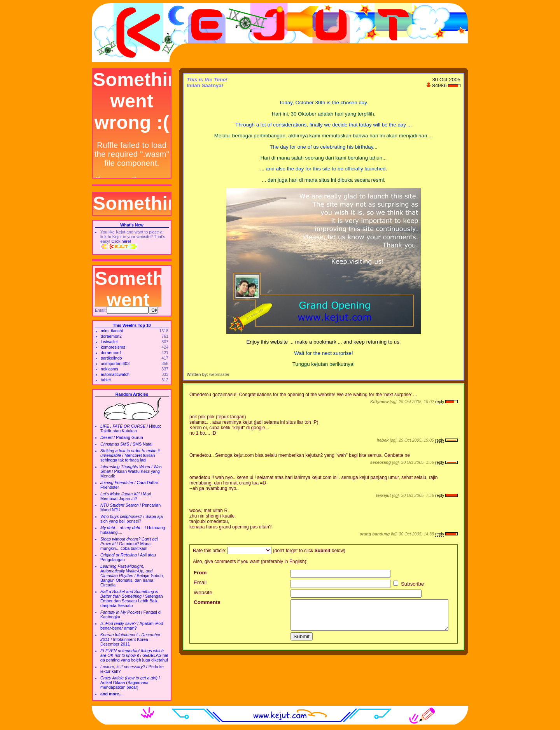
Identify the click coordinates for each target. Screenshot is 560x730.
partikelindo (111, 358)
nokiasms (109, 369)
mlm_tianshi (112, 331)
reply (440, 402)
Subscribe (409, 584)
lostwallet (109, 342)
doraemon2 (111, 336)
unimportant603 (115, 363)
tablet (106, 380)
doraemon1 (111, 353)
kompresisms (113, 347)
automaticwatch (115, 374)
